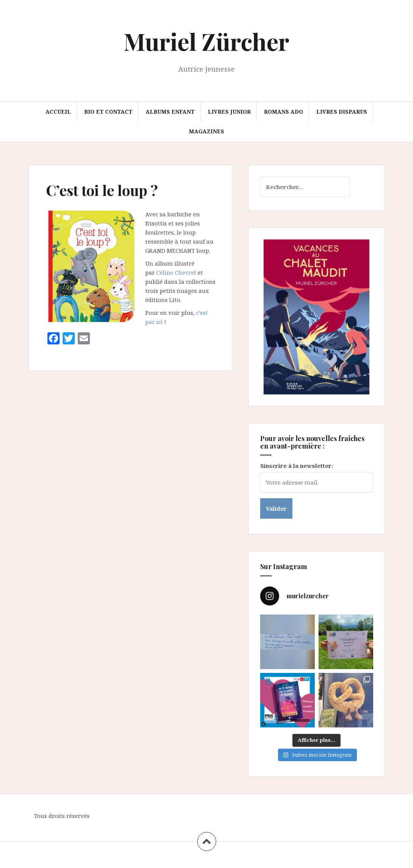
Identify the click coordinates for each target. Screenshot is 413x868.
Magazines (206, 131)
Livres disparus (342, 112)
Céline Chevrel (176, 272)
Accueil (58, 112)
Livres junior (229, 112)
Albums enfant (170, 112)
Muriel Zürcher (206, 41)
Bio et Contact (108, 112)
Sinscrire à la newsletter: (297, 466)
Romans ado (283, 112)
